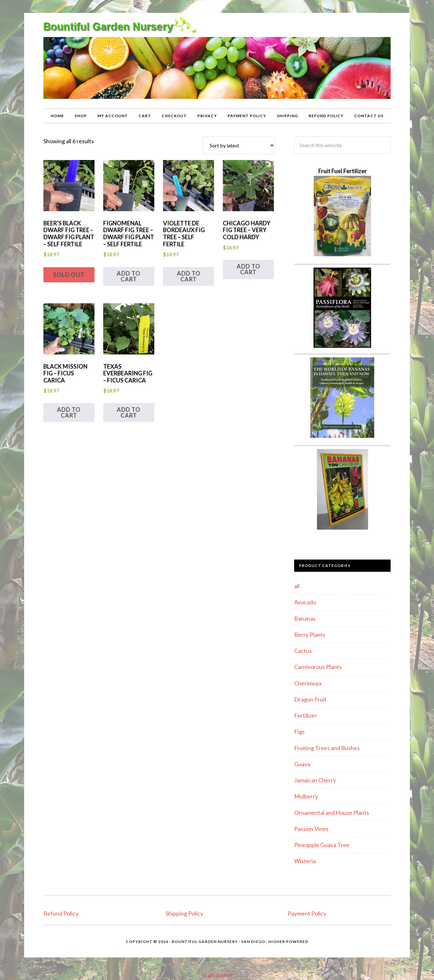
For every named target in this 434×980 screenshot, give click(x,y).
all (297, 586)
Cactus (303, 651)
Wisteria (305, 861)
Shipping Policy (184, 913)
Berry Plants (310, 635)
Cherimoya (308, 683)
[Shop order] (239, 145)
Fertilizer (306, 715)
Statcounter (217, 975)
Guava (302, 764)
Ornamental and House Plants (332, 813)
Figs (299, 731)
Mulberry (306, 796)
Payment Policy (307, 913)
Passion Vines (311, 829)
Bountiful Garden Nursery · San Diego (218, 942)
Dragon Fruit (310, 699)
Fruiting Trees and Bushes (327, 748)
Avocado (305, 602)
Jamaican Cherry (315, 780)
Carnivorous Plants (318, 667)
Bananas (305, 618)
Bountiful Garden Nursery (217, 61)
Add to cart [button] (129, 276)
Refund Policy (61, 913)
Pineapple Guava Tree (322, 845)
